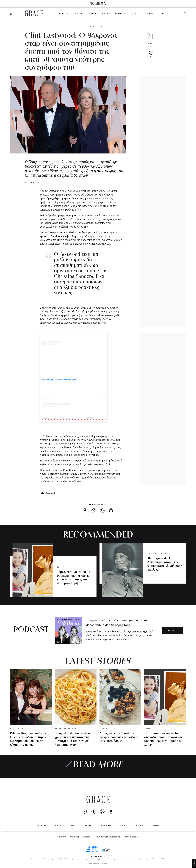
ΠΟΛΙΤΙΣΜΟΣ (121, 13)
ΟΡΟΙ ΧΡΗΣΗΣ (74, 837)
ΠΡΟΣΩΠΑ (63, 13)
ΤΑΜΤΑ (61, 567)
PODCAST (31, 630)
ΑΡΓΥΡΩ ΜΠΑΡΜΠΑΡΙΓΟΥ (68, 729)
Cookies (194, 864)
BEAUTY (92, 13)
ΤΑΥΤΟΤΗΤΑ (62, 837)
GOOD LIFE (150, 13)
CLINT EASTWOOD (98, 27)
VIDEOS (164, 13)
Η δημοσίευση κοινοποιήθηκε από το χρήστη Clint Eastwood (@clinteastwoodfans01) (75, 418)
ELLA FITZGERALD (157, 554)
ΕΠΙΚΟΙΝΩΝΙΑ (88, 837)
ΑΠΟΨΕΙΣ (107, 13)
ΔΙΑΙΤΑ (103, 729)
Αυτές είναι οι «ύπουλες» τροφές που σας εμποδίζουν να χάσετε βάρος (119, 737)
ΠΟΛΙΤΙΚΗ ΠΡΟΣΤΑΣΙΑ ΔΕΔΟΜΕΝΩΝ (109, 837)
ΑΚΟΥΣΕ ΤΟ (173, 630)
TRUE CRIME (17, 729)
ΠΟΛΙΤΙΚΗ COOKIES (131, 837)
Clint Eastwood (48, 493)
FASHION (78, 13)
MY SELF (135, 13)
